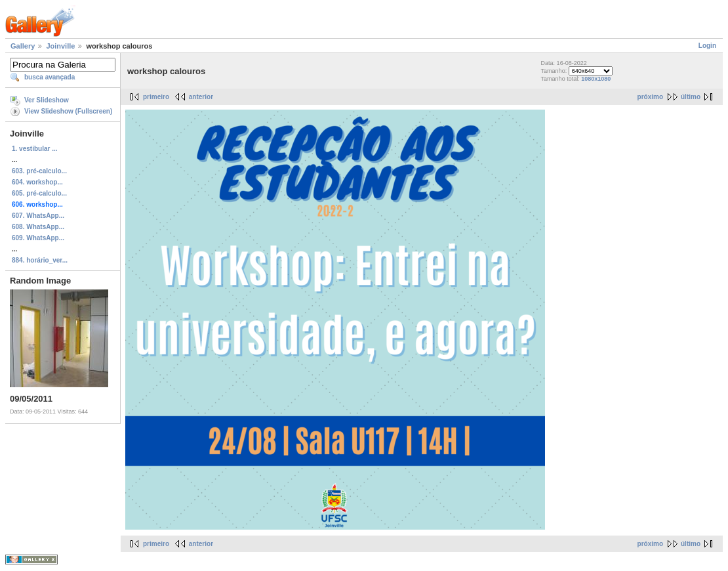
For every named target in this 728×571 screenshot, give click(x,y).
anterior (201, 97)
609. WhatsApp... (38, 238)
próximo (650, 97)
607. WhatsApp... (38, 216)
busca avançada (50, 77)
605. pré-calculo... (39, 193)
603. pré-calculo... (39, 171)
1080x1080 (596, 79)
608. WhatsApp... (38, 227)
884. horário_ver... (40, 260)
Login (707, 46)
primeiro (156, 97)
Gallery (23, 46)
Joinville (60, 46)
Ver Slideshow (47, 100)
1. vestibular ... (34, 149)
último (691, 97)
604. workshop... (37, 182)
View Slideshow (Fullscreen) (68, 111)
